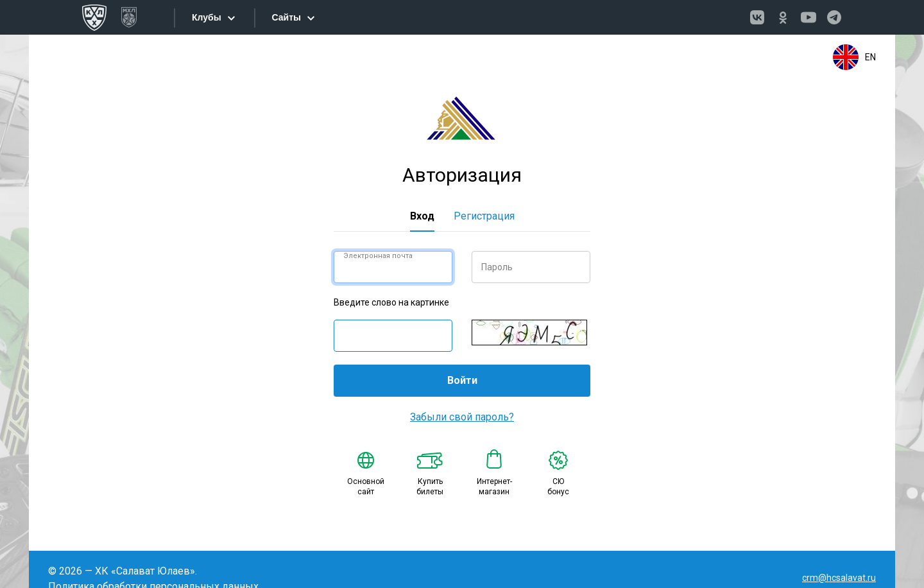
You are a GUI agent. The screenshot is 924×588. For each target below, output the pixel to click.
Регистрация (484, 216)
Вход (422, 216)
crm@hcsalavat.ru (839, 578)
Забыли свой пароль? (462, 417)
